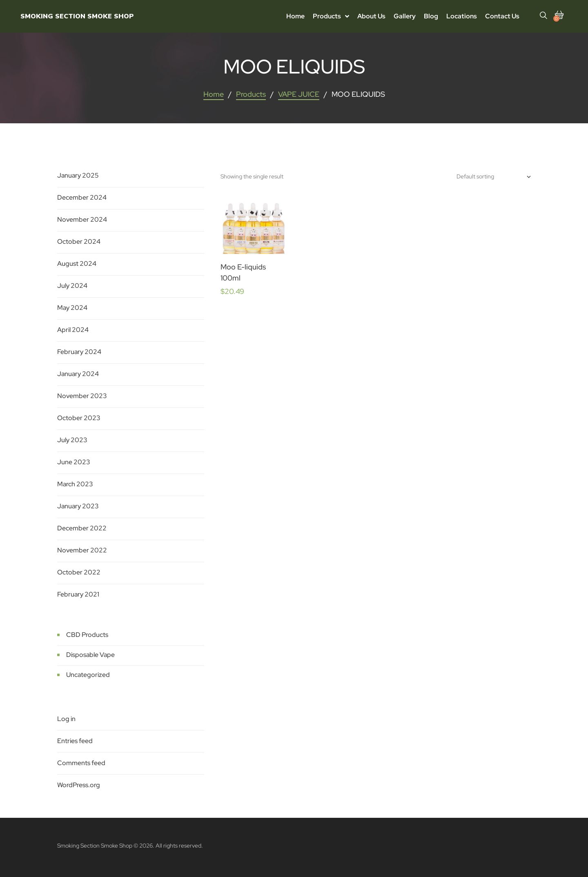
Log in (66, 719)
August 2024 (77, 264)
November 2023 (82, 396)
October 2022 (79, 572)
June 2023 (74, 462)
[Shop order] (494, 177)
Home (214, 94)
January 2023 (78, 506)
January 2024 (78, 374)
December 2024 (82, 197)
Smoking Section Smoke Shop (77, 16)
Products (251, 94)
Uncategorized (88, 675)
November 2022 (82, 550)
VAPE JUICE (299, 94)
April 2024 (73, 330)
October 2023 (79, 418)
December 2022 (82, 528)
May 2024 (72, 308)
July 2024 (72, 286)
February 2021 (78, 594)
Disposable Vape (90, 655)
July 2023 (72, 440)
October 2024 (79, 242)
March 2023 (75, 484)
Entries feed (75, 741)
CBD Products (87, 635)
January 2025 (78, 175)
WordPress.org (79, 785)
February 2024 (79, 352)
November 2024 (82, 219)
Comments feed (81, 763)
